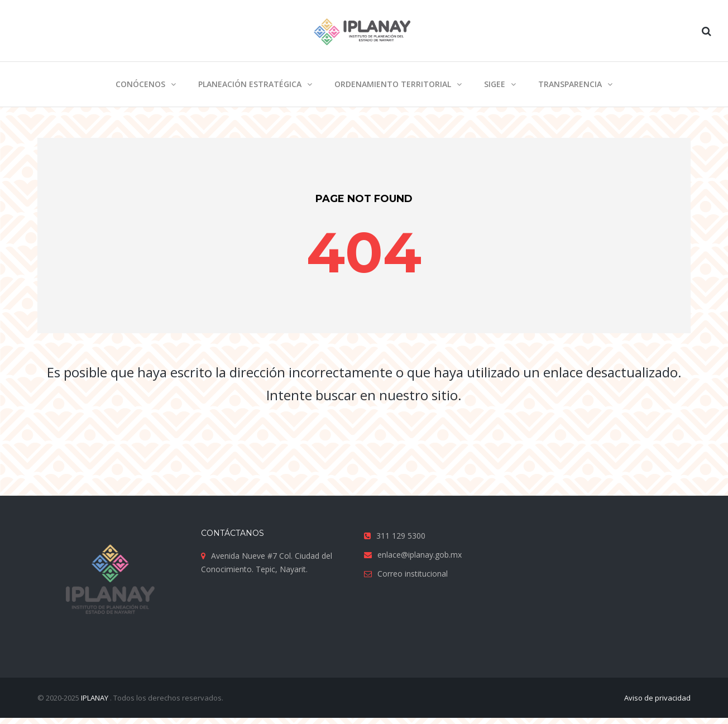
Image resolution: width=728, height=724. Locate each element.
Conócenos (140, 84)
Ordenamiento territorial (393, 84)
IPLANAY (95, 698)
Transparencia (570, 84)
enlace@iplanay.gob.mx (420, 555)
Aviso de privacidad (657, 698)
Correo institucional (413, 574)
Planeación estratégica (250, 84)
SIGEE (495, 84)
